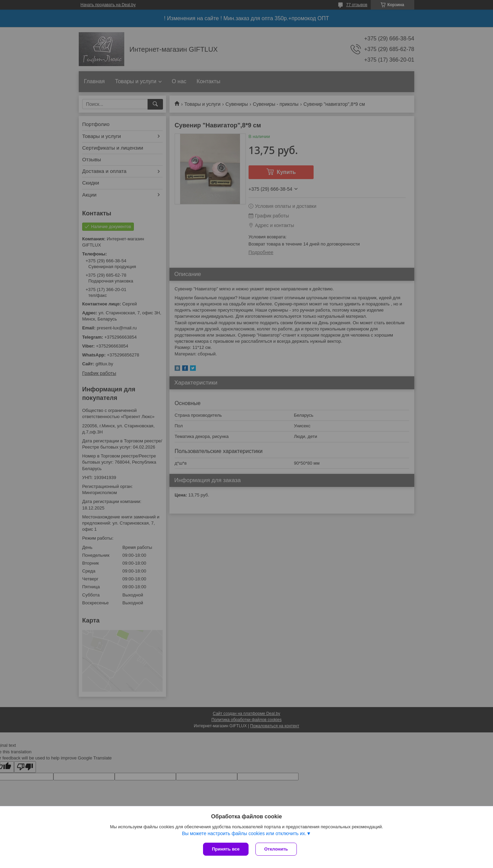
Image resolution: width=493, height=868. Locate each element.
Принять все (226, 849)
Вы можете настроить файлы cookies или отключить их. (244, 833)
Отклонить (276, 849)
